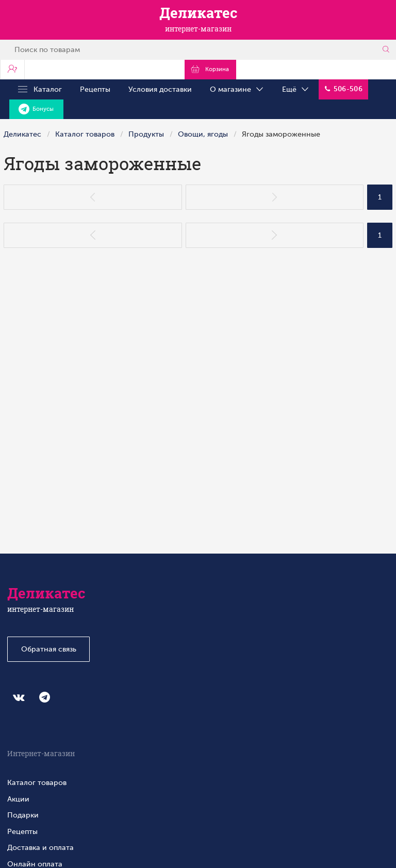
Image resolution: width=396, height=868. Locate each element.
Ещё (296, 90)
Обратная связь (49, 649)
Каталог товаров (85, 134)
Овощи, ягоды (203, 134)
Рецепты (95, 89)
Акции (18, 799)
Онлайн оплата (35, 864)
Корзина (210, 69)
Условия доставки (160, 89)
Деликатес (22, 134)
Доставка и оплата (40, 847)
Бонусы (36, 109)
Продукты (146, 134)
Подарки (23, 815)
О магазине (237, 90)
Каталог (40, 90)
